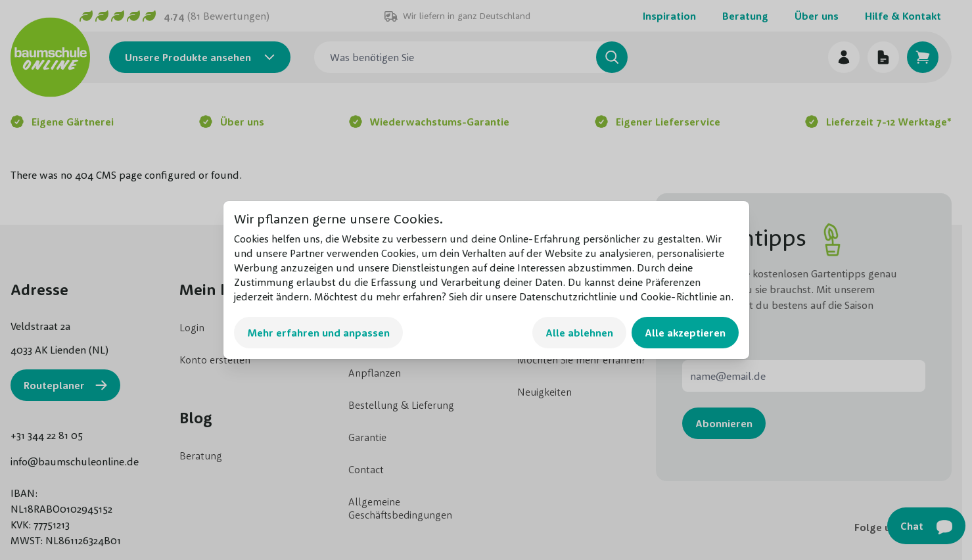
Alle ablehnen (579, 333)
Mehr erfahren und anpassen (318, 333)
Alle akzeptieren (685, 333)
